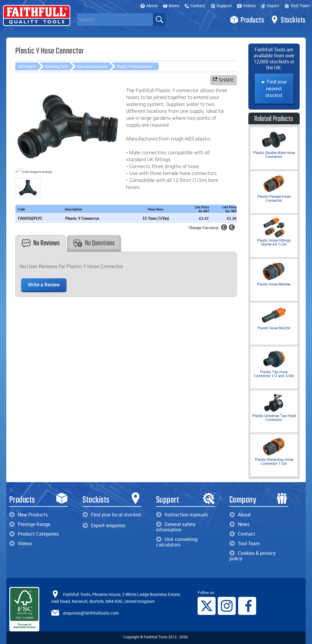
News (171, 6)
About (149, 6)
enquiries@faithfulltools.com (91, 613)
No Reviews (41, 243)
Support (221, 6)
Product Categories (34, 534)
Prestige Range (30, 524)
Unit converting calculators (177, 542)
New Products (29, 515)
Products (247, 20)
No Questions (94, 243)
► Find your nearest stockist (274, 88)
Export (270, 6)
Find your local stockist (112, 515)
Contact (195, 6)
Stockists (288, 20)
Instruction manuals (182, 515)
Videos (246, 6)
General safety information (176, 527)
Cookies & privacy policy (253, 556)
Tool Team (297, 6)
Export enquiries (104, 525)
